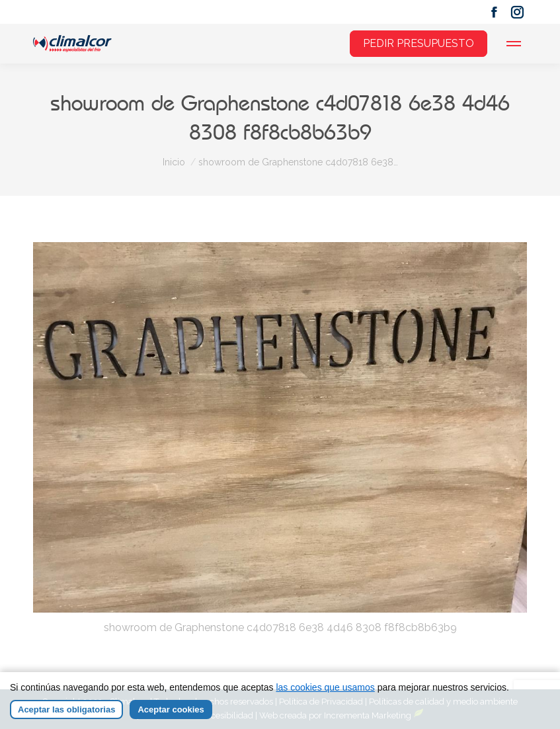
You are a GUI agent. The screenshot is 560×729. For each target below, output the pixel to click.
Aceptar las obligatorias (66, 709)
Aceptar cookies (171, 709)
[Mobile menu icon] (514, 44)
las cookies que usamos (325, 687)
